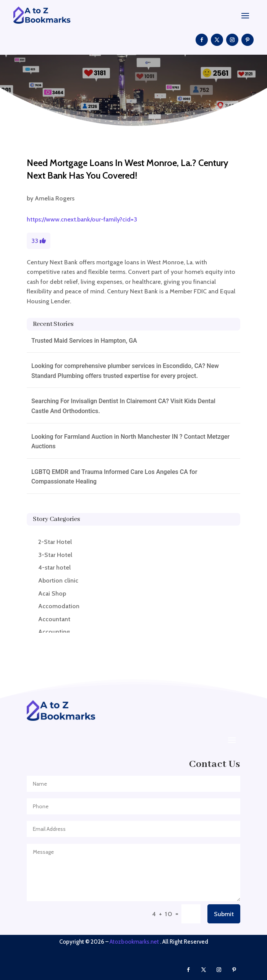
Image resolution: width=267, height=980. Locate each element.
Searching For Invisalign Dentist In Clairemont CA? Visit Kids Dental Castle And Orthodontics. (123, 406)
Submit (224, 914)
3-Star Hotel (55, 555)
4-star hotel (54, 567)
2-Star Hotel (55, 542)
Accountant (54, 619)
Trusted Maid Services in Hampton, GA (84, 341)
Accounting (54, 632)
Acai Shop (52, 593)
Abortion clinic (58, 580)
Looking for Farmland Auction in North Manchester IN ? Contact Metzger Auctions (130, 442)
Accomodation (59, 606)
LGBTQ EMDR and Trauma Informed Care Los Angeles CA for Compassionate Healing (114, 477)
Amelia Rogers (55, 198)
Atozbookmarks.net (134, 942)
